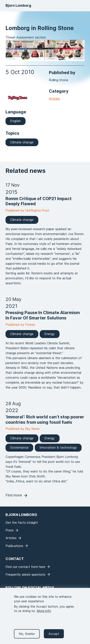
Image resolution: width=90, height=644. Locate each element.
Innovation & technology (58, 447)
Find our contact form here (25, 567)
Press (10, 530)
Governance (19, 447)
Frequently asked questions (25, 574)
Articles (54, 99)
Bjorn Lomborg (18, 5)
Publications (14, 546)
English (15, 121)
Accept (54, 636)
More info (44, 613)
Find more (14, 495)
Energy (50, 334)
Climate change (22, 142)
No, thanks (27, 636)
